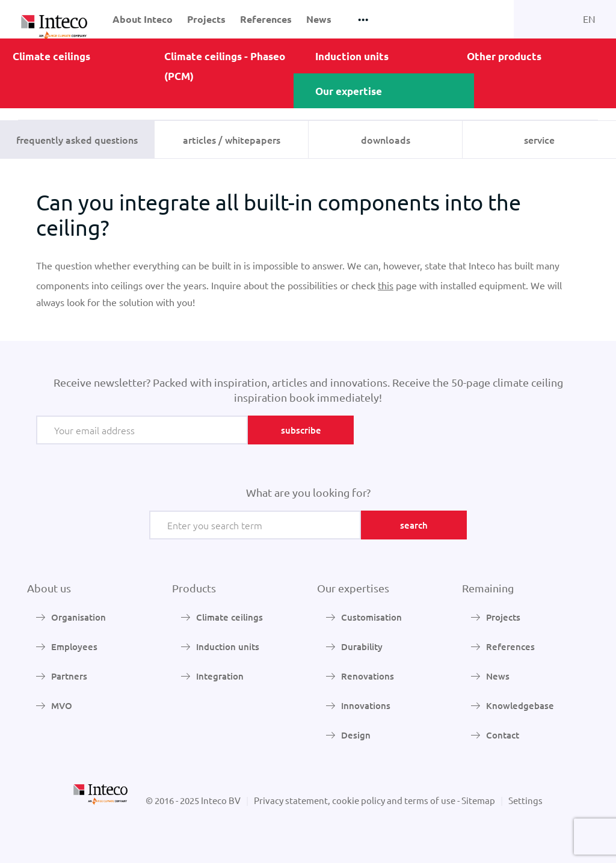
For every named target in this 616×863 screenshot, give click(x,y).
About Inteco (143, 19)
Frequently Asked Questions (77, 140)
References (266, 19)
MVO (62, 705)
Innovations (366, 705)
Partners (69, 676)
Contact (503, 735)
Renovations (368, 676)
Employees (74, 646)
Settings (525, 800)
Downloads (386, 140)
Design (356, 735)
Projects (206, 19)
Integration (220, 676)
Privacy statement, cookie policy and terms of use (355, 800)
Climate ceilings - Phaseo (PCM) (225, 66)
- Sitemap (476, 800)
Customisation (371, 617)
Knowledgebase (520, 705)
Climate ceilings (51, 56)
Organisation (79, 617)
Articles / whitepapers (232, 140)
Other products (504, 56)
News (319, 19)
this (386, 285)
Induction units (352, 56)
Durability (362, 646)
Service (539, 140)
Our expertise (349, 91)
